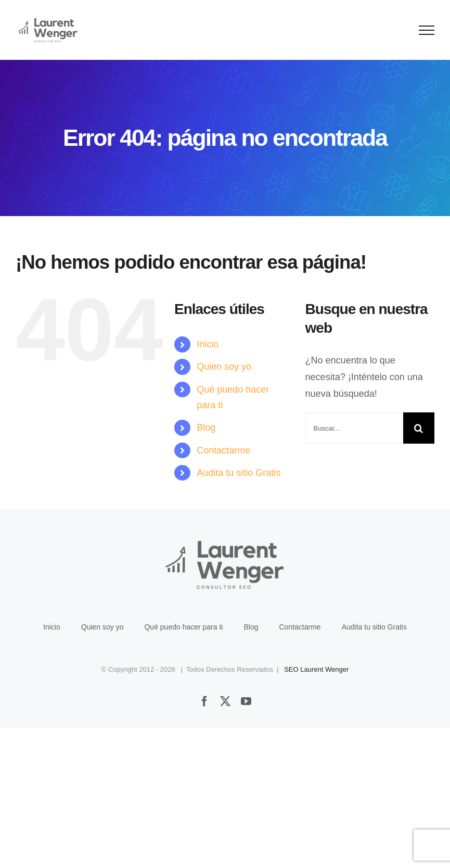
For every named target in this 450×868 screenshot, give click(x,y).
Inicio (208, 344)
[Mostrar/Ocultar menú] (427, 30)
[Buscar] (419, 428)
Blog (206, 427)
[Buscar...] (354, 428)
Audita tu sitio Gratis (239, 473)
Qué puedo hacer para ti (183, 627)
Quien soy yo (224, 367)
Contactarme (223, 450)
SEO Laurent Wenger (316, 669)
